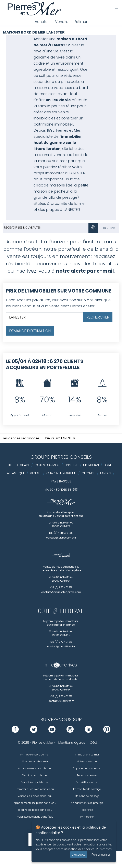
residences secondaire (21, 438)
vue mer (59, 161)
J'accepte (79, 854)
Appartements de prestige (87, 803)
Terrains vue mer (87, 775)
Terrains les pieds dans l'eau (35, 810)
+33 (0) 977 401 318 (61, 587)
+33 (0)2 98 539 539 (61, 533)
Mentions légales (72, 743)
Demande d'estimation (30, 331)
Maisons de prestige (87, 796)
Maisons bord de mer (35, 761)
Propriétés (87, 810)
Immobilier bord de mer (35, 755)
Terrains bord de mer (35, 775)
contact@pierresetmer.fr (61, 538)
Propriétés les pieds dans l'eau (35, 817)
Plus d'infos (104, 849)
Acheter (42, 22)
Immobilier (87, 817)
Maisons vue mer (87, 761)
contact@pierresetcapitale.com (61, 592)
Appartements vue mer (87, 768)
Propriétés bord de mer (35, 782)
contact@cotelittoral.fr (61, 646)
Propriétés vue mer (87, 782)
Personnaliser (101, 854)
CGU (93, 743)
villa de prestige (63, 197)
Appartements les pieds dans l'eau (35, 803)
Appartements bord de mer (35, 768)
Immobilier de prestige (87, 789)
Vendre (62, 22)
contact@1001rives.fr (61, 701)
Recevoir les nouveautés (22, 228)
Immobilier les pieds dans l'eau (35, 789)
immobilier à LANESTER (65, 173)
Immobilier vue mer (87, 755)
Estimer (81, 22)
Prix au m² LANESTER (60, 438)
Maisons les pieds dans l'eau (35, 796)
